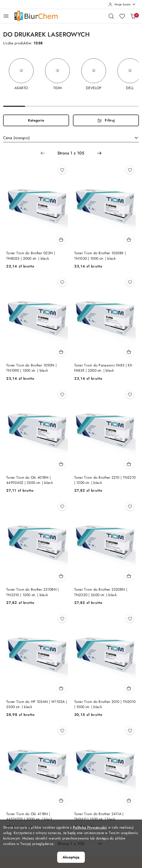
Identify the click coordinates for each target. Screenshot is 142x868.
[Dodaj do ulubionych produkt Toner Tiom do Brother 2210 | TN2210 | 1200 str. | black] (130, 394)
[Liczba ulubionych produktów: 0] (122, 16)
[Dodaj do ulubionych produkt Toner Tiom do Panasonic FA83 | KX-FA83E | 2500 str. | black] (130, 282)
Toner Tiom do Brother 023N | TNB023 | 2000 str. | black (31, 256)
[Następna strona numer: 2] (99, 153)
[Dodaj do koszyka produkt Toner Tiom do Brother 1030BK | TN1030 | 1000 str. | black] (129, 239)
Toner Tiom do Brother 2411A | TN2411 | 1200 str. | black (99, 816)
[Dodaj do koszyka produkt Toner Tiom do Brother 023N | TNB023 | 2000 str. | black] (61, 239)
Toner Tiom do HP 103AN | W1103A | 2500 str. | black (37, 704)
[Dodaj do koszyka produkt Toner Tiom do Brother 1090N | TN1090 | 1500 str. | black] (61, 352)
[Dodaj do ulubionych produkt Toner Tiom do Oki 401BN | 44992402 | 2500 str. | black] (62, 394)
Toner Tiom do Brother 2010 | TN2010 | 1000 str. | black (105, 704)
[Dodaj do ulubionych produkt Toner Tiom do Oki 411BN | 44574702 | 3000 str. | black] (62, 731)
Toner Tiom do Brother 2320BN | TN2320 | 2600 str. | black (101, 592)
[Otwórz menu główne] (6, 16)
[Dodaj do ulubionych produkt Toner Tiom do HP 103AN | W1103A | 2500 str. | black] (62, 619)
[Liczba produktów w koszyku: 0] (133, 16)
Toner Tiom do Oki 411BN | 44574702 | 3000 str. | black (29, 816)
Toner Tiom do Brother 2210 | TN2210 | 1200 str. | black (105, 480)
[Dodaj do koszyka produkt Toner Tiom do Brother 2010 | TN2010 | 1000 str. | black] (129, 688)
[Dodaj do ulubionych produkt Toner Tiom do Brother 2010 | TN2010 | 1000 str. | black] (130, 619)
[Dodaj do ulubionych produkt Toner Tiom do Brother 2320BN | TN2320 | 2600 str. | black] (130, 506)
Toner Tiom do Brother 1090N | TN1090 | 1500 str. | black (31, 368)
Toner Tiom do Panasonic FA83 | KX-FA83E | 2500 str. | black (104, 368)
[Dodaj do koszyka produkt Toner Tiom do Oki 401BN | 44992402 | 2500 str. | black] (61, 464)
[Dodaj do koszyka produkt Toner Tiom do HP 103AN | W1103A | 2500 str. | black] (61, 688)
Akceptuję (71, 857)
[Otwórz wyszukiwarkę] (111, 16)
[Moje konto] (122, 4)
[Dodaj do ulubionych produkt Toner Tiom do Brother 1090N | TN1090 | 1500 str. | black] (62, 282)
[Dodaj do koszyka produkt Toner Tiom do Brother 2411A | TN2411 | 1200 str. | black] (129, 800)
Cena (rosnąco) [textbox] (16, 138)
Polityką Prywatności (90, 827)
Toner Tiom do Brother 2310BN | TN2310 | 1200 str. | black (32, 592)
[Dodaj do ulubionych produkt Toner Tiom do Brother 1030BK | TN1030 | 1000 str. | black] (130, 170)
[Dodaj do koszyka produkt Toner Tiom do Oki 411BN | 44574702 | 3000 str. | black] (61, 800)
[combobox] (71, 138)
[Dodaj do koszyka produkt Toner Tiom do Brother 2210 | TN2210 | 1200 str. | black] (129, 464)
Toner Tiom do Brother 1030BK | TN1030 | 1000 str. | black (100, 256)
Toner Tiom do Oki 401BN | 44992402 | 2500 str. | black (29, 480)
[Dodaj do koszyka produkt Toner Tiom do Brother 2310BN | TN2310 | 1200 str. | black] (61, 576)
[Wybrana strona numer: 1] (71, 153)
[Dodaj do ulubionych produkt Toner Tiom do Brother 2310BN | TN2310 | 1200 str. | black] (62, 506)
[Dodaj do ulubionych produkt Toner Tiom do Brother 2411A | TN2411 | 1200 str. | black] (130, 731)
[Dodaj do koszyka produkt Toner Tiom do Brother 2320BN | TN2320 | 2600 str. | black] (129, 576)
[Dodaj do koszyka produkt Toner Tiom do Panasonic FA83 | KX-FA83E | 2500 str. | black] (129, 352)
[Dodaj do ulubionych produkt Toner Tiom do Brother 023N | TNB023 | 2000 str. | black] (62, 170)
